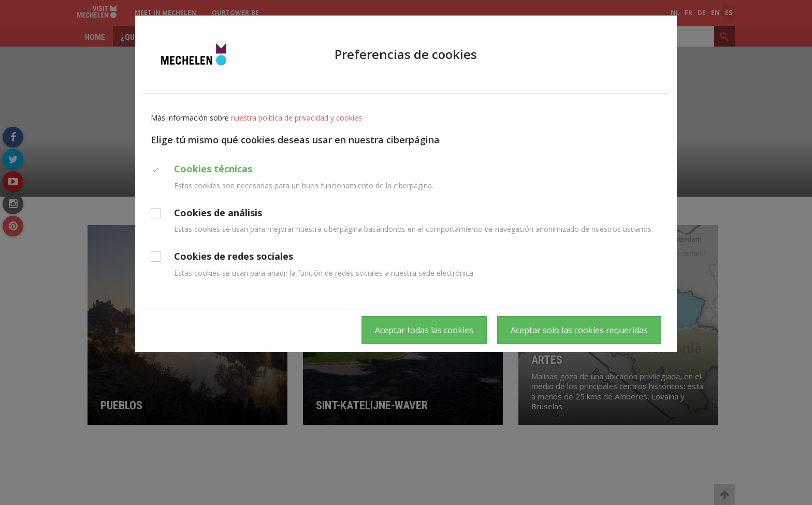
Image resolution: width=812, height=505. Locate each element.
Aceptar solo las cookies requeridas (579, 330)
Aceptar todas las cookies (424, 330)
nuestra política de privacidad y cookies (296, 118)
